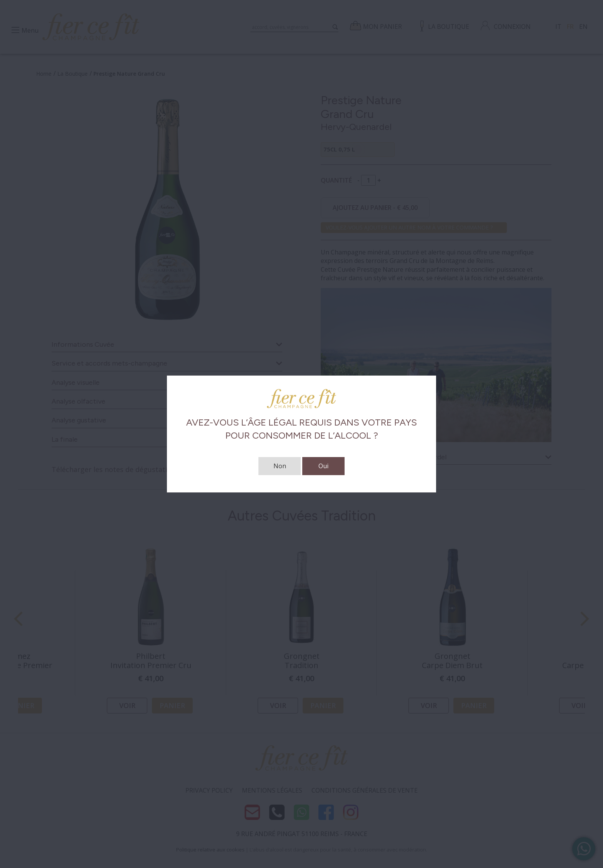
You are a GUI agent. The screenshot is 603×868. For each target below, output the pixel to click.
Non (280, 466)
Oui (323, 466)
